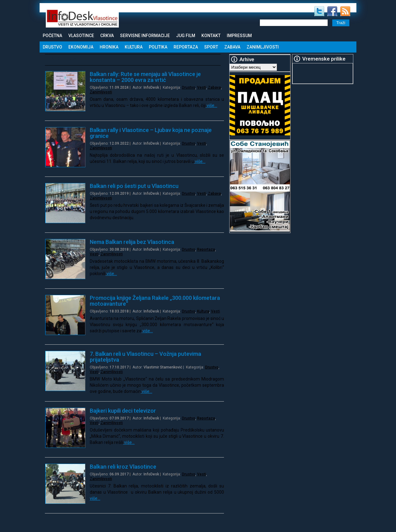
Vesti (202, 87)
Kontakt (211, 36)
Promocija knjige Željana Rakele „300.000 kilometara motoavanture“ (155, 301)
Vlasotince (81, 36)
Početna (52, 36)
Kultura (134, 47)
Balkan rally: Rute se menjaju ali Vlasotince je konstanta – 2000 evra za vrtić (145, 77)
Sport (211, 47)
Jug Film (186, 36)
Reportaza (186, 47)
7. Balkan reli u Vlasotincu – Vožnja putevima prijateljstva (145, 357)
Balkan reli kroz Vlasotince (123, 467)
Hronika (109, 47)
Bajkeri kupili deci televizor (123, 411)
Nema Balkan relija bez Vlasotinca (132, 242)
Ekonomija (81, 47)
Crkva (107, 36)
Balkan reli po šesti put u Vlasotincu (134, 186)
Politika (158, 47)
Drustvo (52, 47)
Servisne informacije (145, 36)
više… (211, 105)
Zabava (232, 47)
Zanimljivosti (263, 47)
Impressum (239, 36)
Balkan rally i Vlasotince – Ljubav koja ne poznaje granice (151, 133)
